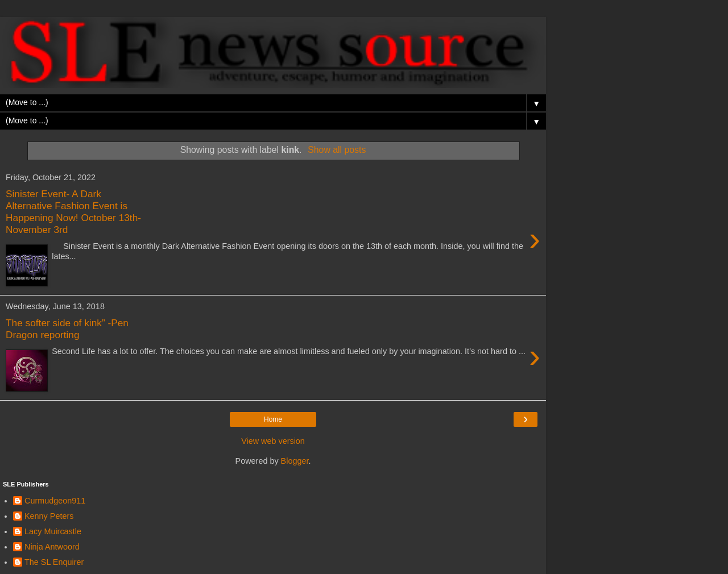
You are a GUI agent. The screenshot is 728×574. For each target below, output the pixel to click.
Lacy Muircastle (53, 531)
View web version (273, 441)
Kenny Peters (49, 516)
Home (273, 419)
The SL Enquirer (54, 562)
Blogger (295, 461)
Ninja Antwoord (52, 547)
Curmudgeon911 (55, 501)
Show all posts (337, 150)
